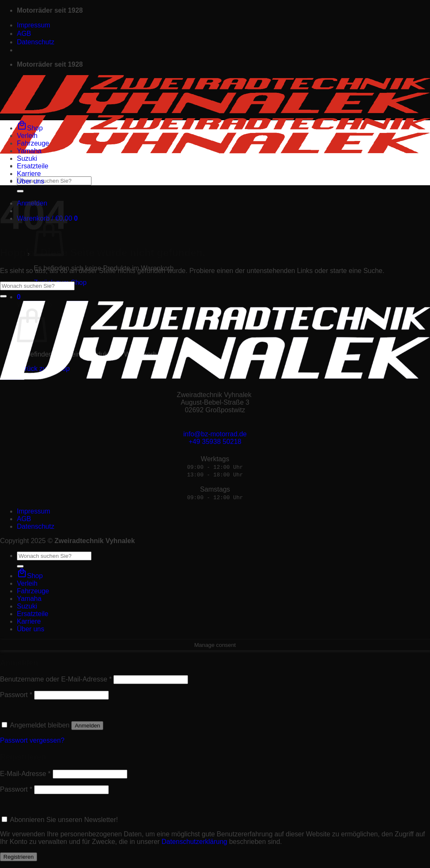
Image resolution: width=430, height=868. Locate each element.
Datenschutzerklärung (194, 842)
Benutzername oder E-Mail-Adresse (56, 679)
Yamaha (29, 151)
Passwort (16, 695)
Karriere (29, 174)
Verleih (27, 136)
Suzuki (27, 158)
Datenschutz (36, 42)
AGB (24, 34)
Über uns (31, 181)
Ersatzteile (33, 166)
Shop (30, 128)
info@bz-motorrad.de (215, 434)
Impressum (34, 25)
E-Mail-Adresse (25, 774)
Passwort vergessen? (32, 740)
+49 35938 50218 (215, 442)
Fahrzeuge (33, 143)
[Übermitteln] (20, 191)
